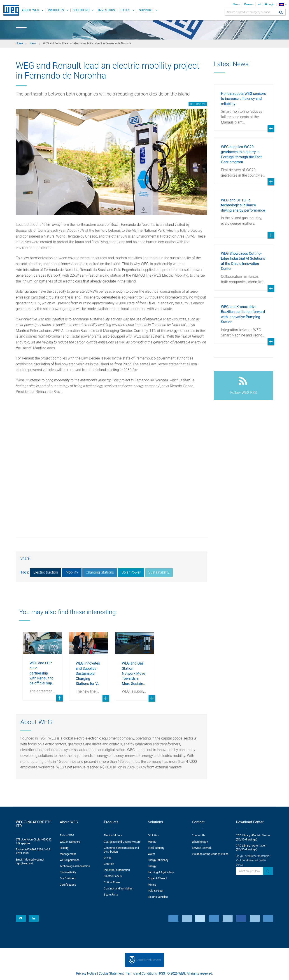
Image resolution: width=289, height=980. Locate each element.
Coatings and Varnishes (118, 889)
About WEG (30, 10)
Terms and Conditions (141, 973)
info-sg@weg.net (34, 860)
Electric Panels (113, 876)
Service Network (202, 848)
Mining (152, 885)
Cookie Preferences (149, 960)
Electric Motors (113, 835)
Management (68, 854)
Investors (107, 10)
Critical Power (112, 882)
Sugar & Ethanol (157, 878)
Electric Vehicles (158, 897)
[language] (283, 4)
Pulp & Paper (156, 891)
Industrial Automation (117, 870)
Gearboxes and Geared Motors (122, 842)
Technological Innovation (75, 866)
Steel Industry (156, 848)
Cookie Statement (111, 973)
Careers (249, 4)
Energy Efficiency (158, 860)
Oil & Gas (153, 835)
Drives (108, 858)
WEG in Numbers (70, 842)
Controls (109, 864)
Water (151, 854)
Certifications (68, 885)
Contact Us (199, 835)
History (64, 848)
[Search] (281, 13)
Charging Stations (100, 572)
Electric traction (45, 572)
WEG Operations (70, 860)
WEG (10, 10)
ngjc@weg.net (24, 863)
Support (146, 10)
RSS (162, 973)
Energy (152, 866)
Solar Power (131, 572)
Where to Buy (200, 842)
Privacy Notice (86, 973)
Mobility (72, 572)
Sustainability (159, 572)
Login (270, 4)
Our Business (68, 878)
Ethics (125, 10)
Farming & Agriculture (161, 872)
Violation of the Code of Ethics (210, 854)
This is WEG (67, 835)
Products (56, 10)
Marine (152, 842)
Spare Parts (111, 895)
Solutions (81, 10)
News (236, 4)
